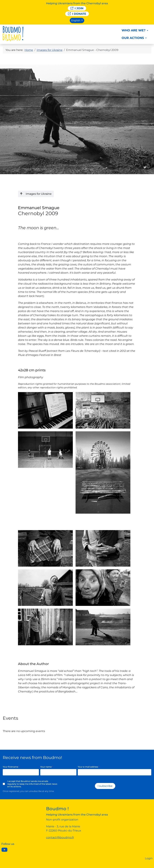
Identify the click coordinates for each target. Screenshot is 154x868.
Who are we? (134, 30)
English (76, 20)
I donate (77, 14)
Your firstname (11, 767)
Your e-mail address (89, 767)
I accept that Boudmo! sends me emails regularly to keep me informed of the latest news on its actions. (32, 784)
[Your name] (58, 772)
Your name (47, 767)
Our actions (133, 38)
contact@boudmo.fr (60, 837)
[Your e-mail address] (115, 772)
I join (77, 8)
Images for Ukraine (36, 194)
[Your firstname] (21, 772)
